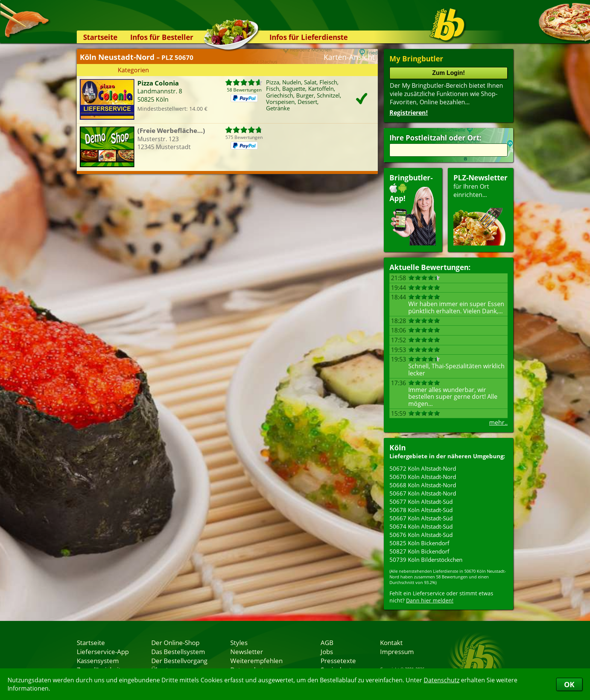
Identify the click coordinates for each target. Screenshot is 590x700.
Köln (398, 448)
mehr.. (498, 422)
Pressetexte (338, 660)
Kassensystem (98, 660)
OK (569, 684)
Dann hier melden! (430, 600)
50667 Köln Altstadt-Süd (421, 518)
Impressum (397, 651)
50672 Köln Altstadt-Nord (423, 468)
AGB (327, 642)
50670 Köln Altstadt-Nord (423, 477)
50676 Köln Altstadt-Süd (421, 535)
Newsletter (247, 651)
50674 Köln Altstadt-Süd (421, 526)
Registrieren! (409, 113)
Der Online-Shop (175, 642)
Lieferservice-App (103, 651)
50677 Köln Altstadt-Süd (421, 502)
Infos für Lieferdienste (309, 37)
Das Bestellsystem (178, 651)
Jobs (327, 651)
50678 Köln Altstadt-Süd (421, 510)
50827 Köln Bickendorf (419, 551)
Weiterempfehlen (256, 660)
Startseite (100, 37)
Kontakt (391, 642)
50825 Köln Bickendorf (419, 543)
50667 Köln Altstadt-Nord (423, 493)
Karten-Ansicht (349, 57)
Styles (239, 642)
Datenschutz (442, 680)
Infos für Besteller (162, 37)
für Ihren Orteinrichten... (481, 209)
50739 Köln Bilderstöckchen (426, 560)
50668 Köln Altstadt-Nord (423, 485)
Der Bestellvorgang (179, 660)
